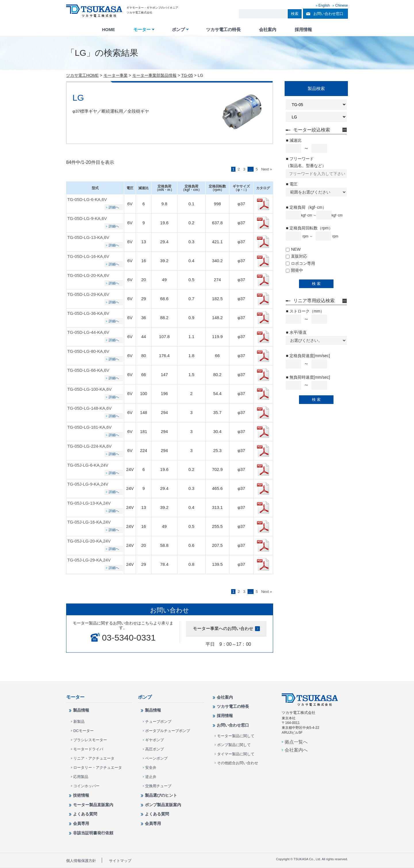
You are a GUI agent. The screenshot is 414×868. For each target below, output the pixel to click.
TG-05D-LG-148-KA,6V (89, 408)
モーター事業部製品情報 (154, 75)
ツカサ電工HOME (82, 75)
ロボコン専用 (300, 263)
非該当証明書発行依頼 (93, 833)
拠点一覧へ (296, 742)
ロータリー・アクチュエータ (98, 768)
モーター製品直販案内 (93, 805)
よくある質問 (85, 814)
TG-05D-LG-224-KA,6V (89, 446)
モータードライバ (88, 749)
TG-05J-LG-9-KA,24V (88, 484)
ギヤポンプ (155, 740)
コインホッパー (86, 786)
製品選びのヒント (161, 795)
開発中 (294, 270)
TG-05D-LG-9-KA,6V (87, 219)
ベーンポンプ (156, 758)
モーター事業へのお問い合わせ (223, 628)
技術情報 (81, 795)
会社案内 (268, 30)
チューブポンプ (158, 722)
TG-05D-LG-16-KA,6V (88, 256)
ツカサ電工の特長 (223, 30)
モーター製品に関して (236, 736)
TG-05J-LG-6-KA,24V (88, 465)
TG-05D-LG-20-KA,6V (88, 275)
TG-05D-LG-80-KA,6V (88, 351)
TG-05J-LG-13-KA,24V (89, 503)
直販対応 (296, 256)
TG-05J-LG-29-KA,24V (89, 560)
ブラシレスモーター (90, 740)
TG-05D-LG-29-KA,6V (88, 294)
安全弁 (151, 768)
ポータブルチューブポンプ (168, 731)
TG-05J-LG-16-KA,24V (89, 522)
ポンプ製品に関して (234, 745)
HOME (109, 30)
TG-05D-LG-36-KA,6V (88, 313)
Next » (267, 169)
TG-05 (187, 75)
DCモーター (84, 731)
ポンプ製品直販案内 (163, 805)
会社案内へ (296, 750)
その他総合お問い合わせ (238, 763)
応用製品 (81, 777)
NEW (293, 249)
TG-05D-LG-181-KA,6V (89, 427)
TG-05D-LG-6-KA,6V (87, 200)
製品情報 (81, 710)
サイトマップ (120, 861)
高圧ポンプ (155, 749)
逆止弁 (151, 777)
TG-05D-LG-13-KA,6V (88, 237)
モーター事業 (116, 75)
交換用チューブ (158, 786)
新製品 (79, 722)
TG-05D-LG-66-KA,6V (88, 370)
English (324, 5)
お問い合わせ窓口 (328, 14)
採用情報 (303, 30)
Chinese (342, 5)
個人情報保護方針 (81, 861)
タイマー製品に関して (236, 754)
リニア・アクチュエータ (94, 758)
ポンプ (178, 30)
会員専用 (81, 823)
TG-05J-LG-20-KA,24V (89, 541)
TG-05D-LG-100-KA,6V (89, 389)
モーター (142, 30)
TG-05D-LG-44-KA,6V (88, 332)
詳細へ (114, 207)
